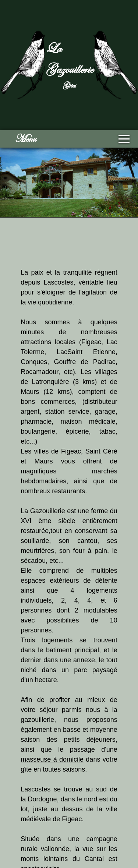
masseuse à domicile (52, 759)
